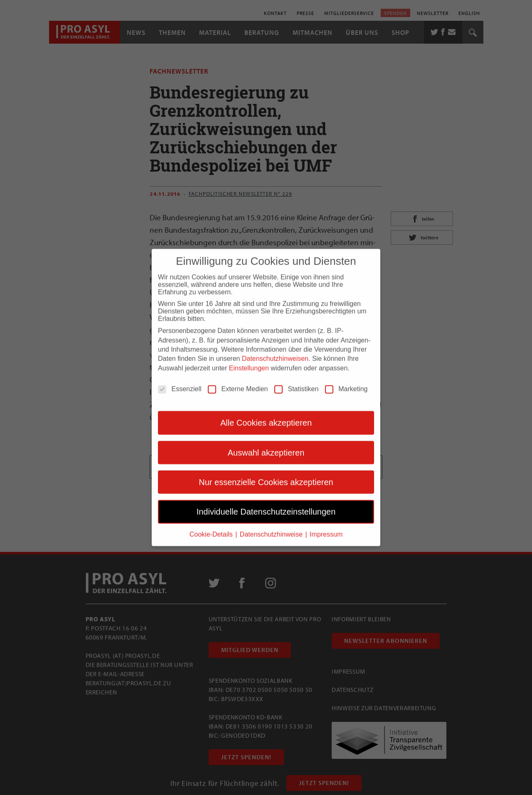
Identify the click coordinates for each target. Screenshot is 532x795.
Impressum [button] (326, 528)
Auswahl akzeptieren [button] (266, 446)
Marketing (346, 383)
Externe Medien (238, 383)
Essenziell (180, 383)
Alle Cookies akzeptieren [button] (266, 417)
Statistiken (296, 383)
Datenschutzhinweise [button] (272, 528)
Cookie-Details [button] (212, 528)
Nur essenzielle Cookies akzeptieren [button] (266, 476)
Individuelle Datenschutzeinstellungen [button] (266, 506)
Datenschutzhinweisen (275, 353)
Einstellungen (249, 362)
